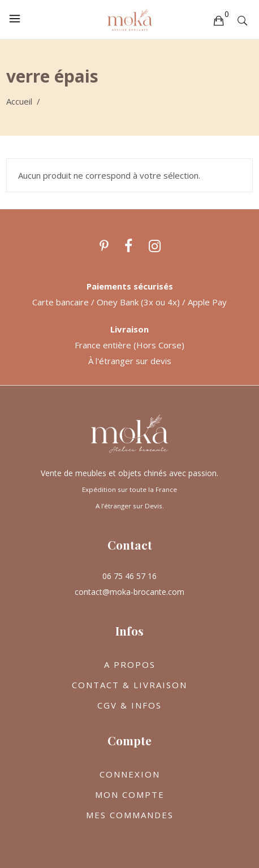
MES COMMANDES (130, 815)
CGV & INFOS (129, 705)
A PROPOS (130, 664)
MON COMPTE (130, 794)
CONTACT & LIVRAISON (129, 685)
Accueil (19, 101)
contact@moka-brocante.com (129, 592)
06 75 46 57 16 (129, 576)
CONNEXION (130, 774)
